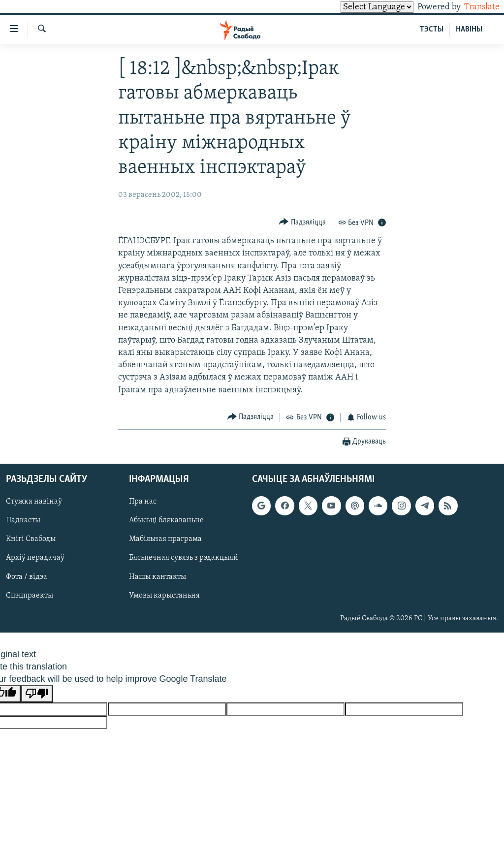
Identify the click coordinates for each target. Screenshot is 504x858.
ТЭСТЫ (432, 30)
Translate (473, 7)
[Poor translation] (37, 694)
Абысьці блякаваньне (166, 521)
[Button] (302, 222)
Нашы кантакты (157, 577)
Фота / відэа (27, 577)
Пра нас (143, 502)
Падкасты (23, 521)
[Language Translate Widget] (360, 7)
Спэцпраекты (30, 596)
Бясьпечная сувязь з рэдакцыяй (184, 558)
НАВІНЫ (469, 30)
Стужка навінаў (34, 502)
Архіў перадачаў (35, 558)
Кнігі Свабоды (31, 540)
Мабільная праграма (165, 540)
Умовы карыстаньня (164, 596)
